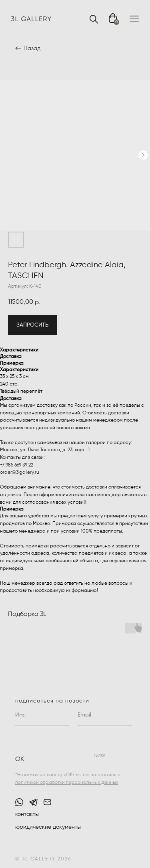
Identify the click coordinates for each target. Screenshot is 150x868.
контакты (27, 814)
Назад (32, 48)
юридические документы (48, 827)
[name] (42, 715)
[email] (105, 715)
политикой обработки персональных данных (67, 783)
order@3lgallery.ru (20, 472)
